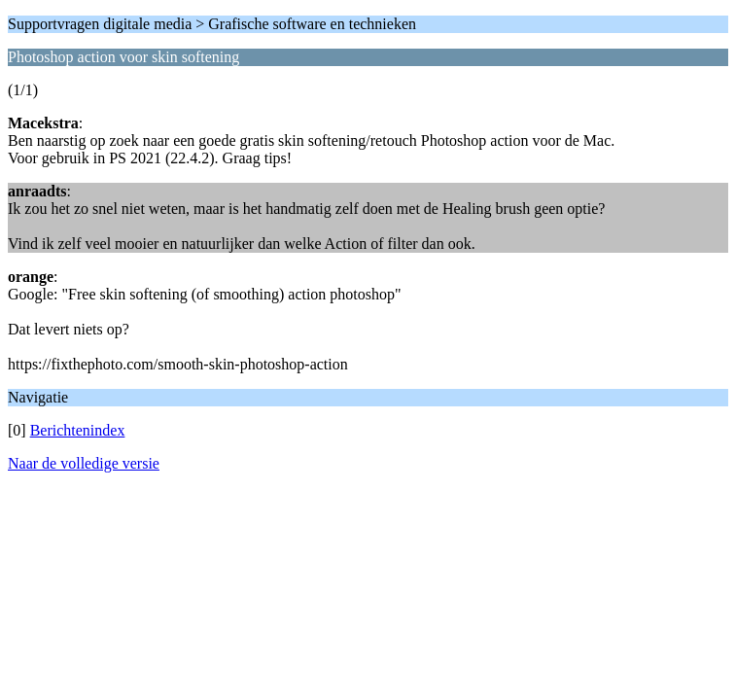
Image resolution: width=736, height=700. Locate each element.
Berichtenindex (78, 430)
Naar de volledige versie (84, 463)
